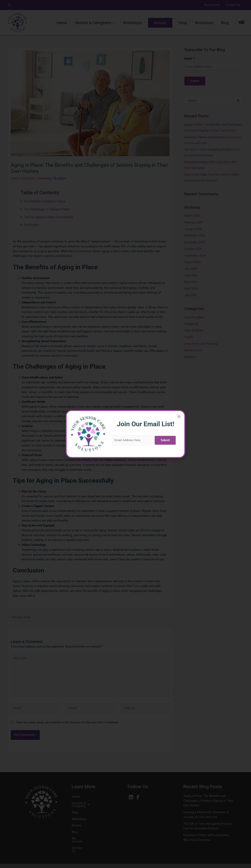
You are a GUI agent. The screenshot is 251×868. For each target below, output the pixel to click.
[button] (108, 416)
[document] (125, 434)
